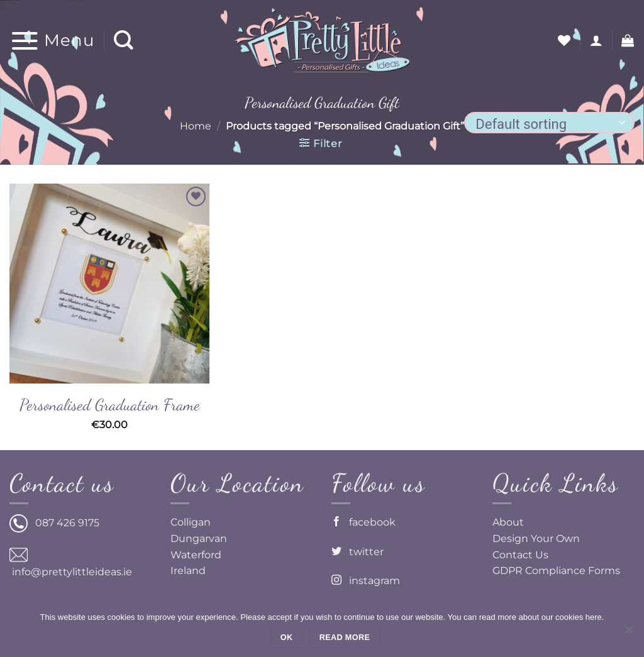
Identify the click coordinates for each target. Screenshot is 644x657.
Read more (345, 638)
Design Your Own (536, 538)
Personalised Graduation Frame (110, 405)
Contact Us (520, 555)
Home (196, 126)
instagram (366, 581)
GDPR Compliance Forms (556, 571)
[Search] (124, 41)
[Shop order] (549, 122)
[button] (52, 40)
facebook (364, 522)
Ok (287, 638)
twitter (358, 552)
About (508, 522)
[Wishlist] (564, 40)
